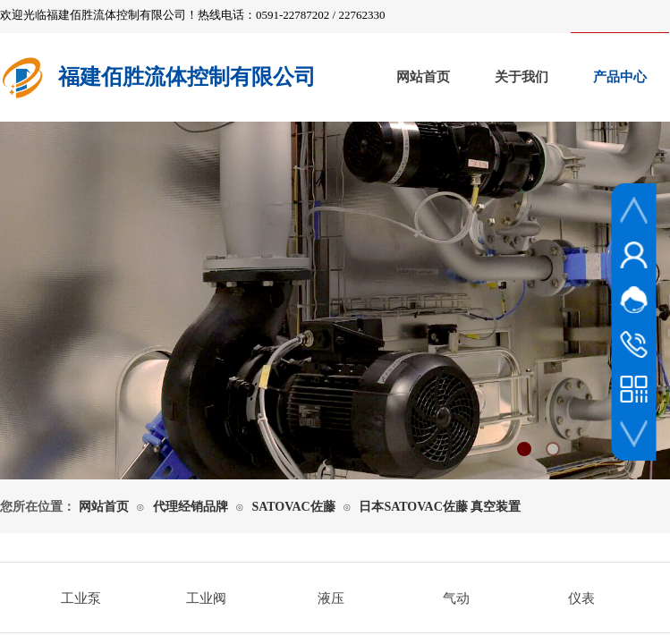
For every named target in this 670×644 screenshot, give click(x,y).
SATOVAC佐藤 (293, 507)
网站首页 (423, 77)
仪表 (581, 598)
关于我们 (522, 77)
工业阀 (206, 598)
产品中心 (620, 77)
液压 (331, 598)
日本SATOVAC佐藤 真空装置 (440, 507)
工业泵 (81, 598)
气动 (456, 598)
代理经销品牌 (191, 507)
